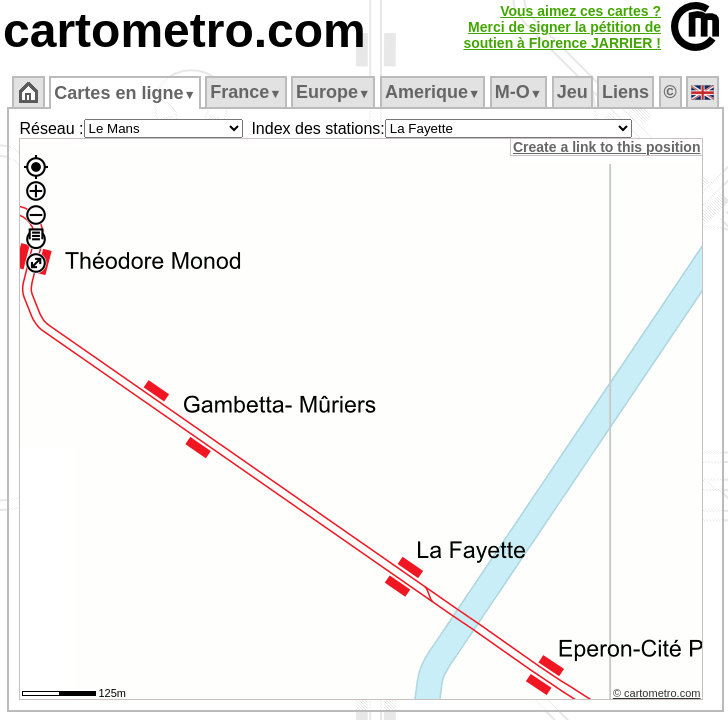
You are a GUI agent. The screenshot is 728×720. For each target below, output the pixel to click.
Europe (333, 92)
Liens (625, 92)
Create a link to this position (606, 147)
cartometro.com (184, 30)
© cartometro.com (657, 693)
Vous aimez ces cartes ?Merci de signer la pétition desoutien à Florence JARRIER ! (562, 27)
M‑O (518, 92)
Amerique (432, 92)
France (245, 92)
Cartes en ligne (124, 93)
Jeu (572, 92)
